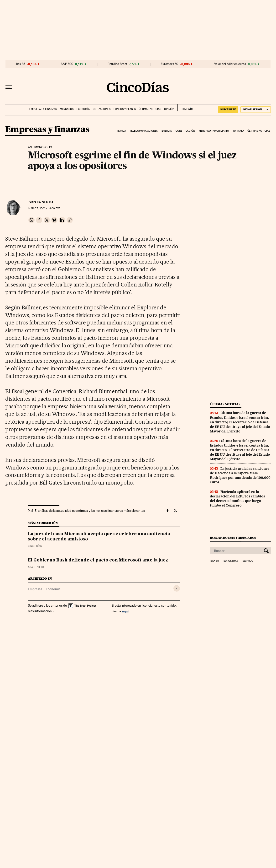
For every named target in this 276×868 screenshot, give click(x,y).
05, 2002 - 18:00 (44, 208)
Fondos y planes (125, 109)
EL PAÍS (185, 108)
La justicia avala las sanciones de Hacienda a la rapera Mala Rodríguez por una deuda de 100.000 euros (240, 475)
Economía (83, 109)
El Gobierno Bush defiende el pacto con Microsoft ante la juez (98, 560)
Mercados (67, 109)
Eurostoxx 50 (169, 64)
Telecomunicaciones (144, 131)
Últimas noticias (150, 109)
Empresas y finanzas (43, 109)
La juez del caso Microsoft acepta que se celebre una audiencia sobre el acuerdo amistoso (99, 537)
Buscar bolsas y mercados (233, 538)
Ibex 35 (20, 64)
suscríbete (228, 109)
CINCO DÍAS (35, 546)
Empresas (35, 589)
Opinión (169, 109)
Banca (122, 131)
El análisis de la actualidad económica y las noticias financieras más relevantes (90, 511)
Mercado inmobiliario (214, 131)
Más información (41, 611)
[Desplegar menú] (9, 87)
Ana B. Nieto (41, 202)
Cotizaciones (102, 109)
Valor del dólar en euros (230, 64)
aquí (125, 611)
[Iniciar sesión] (256, 110)
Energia (167, 131)
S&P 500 (67, 64)
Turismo (238, 131)
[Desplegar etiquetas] (177, 588)
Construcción (185, 131)
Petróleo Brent (117, 64)
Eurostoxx (231, 561)
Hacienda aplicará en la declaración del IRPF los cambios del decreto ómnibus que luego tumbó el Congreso (237, 499)
